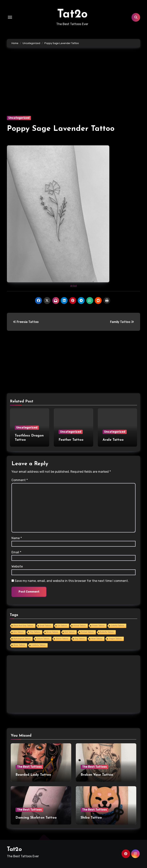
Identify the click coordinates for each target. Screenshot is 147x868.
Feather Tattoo (71, 440)
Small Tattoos (45, 626)
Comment (20, 480)
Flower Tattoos (98, 626)
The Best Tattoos (29, 767)
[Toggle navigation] (10, 17)
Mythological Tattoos (22, 639)
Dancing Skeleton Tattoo (36, 818)
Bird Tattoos (70, 632)
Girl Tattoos (62, 626)
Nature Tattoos (43, 639)
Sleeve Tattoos (62, 639)
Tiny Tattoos (35, 632)
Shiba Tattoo (91, 818)
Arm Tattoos (18, 632)
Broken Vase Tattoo (97, 775)
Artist (73, 286)
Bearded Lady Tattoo (33, 775)
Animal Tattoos (80, 626)
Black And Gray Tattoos (23, 626)
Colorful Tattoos (117, 626)
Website (17, 566)
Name (17, 538)
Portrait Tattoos (87, 632)
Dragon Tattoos (115, 639)
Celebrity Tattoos (38, 645)
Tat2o (72, 15)
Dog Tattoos (80, 639)
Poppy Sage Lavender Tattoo (61, 129)
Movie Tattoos (52, 632)
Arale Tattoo (113, 440)
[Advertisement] (74, 87)
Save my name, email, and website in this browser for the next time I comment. (72, 581)
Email (16, 552)
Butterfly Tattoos (107, 632)
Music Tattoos (19, 645)
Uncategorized (19, 118)
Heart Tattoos (97, 639)
